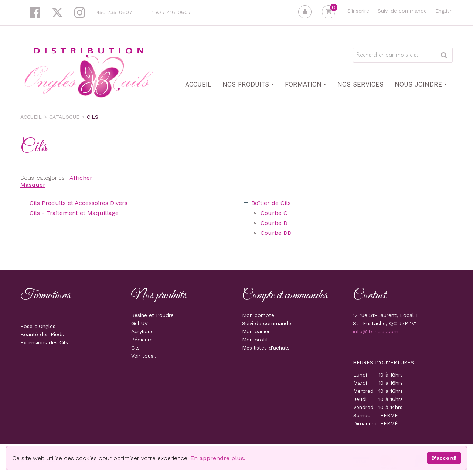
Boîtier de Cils (271, 203)
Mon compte (258, 315)
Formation (306, 84)
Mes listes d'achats (266, 348)
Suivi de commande (402, 11)
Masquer (33, 185)
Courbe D (274, 223)
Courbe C (274, 213)
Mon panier (256, 331)
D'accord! (444, 458)
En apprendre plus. (218, 458)
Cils (135, 348)
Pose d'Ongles (38, 326)
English (444, 11)
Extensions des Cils (44, 342)
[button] (329, 12)
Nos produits (248, 84)
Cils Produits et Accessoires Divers (79, 203)
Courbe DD (276, 233)
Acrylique (142, 331)
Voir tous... (144, 356)
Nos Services (360, 84)
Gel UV (139, 323)
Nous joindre (421, 84)
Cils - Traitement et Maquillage (74, 213)
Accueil (198, 84)
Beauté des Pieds (42, 334)
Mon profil (255, 340)
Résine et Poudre (152, 315)
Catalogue (64, 117)
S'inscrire (358, 11)
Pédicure (142, 340)
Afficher (81, 178)
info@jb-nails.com (376, 331)
